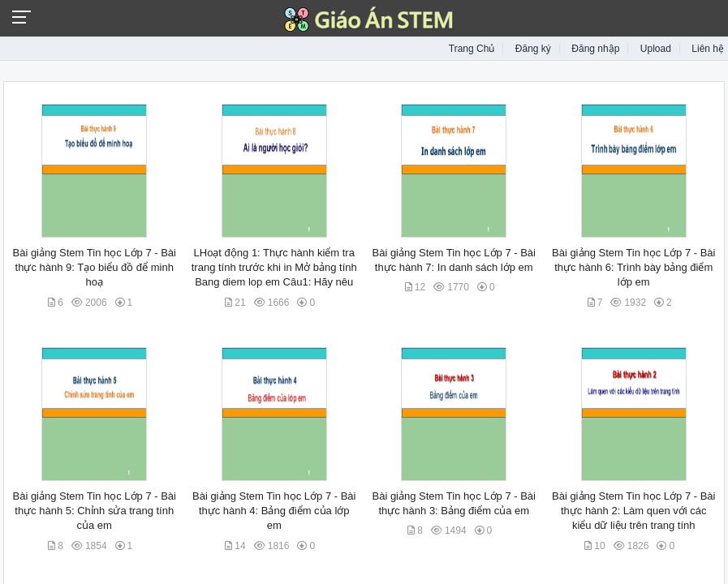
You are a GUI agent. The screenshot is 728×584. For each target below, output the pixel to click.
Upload (656, 49)
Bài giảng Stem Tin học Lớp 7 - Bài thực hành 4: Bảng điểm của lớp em (274, 511)
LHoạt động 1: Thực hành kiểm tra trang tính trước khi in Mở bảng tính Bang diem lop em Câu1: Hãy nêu (274, 267)
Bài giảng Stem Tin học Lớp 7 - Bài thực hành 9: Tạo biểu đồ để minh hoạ (94, 267)
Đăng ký (533, 49)
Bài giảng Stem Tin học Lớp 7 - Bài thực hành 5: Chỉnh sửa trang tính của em (94, 511)
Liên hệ (708, 49)
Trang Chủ (472, 49)
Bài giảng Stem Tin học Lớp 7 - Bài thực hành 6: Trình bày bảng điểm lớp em (633, 267)
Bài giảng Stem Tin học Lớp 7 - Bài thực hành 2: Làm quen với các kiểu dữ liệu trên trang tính (633, 511)
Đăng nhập (595, 49)
